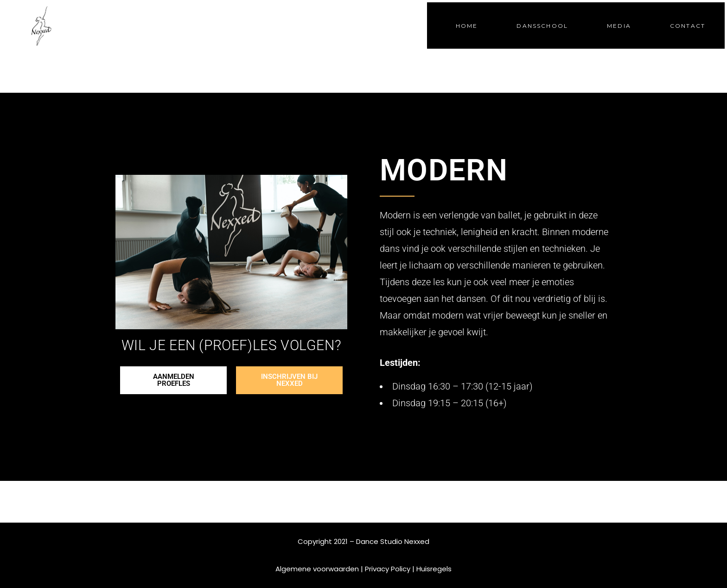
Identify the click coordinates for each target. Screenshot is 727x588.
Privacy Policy (388, 569)
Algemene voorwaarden (317, 569)
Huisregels (434, 569)
